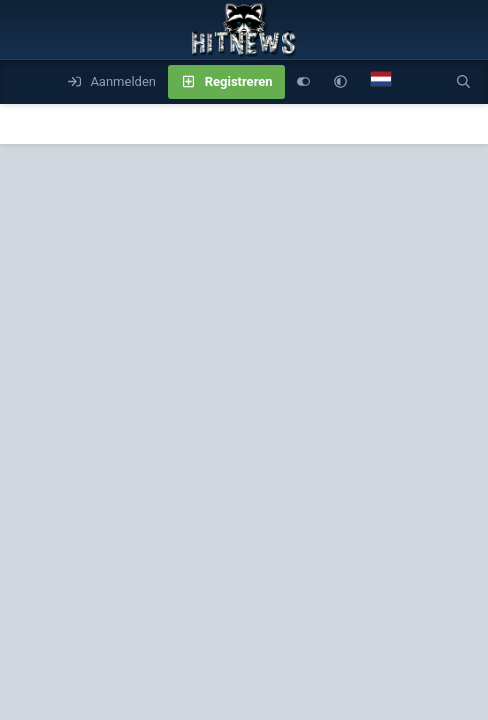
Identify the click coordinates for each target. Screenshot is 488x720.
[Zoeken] (463, 82)
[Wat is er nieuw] (423, 82)
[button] (340, 82)
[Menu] (26, 82)
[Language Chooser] (381, 82)
